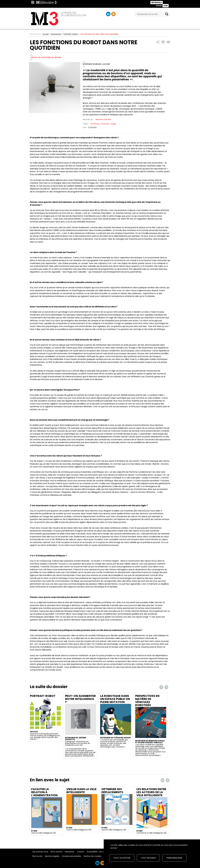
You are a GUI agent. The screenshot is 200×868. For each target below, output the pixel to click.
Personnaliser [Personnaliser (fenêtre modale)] (174, 858)
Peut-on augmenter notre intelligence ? (80, 699)
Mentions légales (52, 856)
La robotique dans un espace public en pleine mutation (115, 699)
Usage (113, 124)
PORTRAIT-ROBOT (71, 34)
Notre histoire (57, 852)
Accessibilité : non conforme (99, 852)
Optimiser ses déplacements (112, 791)
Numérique (95, 124)
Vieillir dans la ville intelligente (81, 791)
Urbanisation (56, 34)
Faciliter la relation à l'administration (44, 792)
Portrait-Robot (43, 696)
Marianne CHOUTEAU (103, 119)
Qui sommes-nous (40, 852)
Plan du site (37, 856)
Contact (81, 852)
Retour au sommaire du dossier (46, 57)
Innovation (105, 124)
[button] (158, 42)
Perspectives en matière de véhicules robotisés (147, 700)
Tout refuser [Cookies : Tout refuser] (148, 858)
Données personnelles (72, 856)
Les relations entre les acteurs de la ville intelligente (151, 792)
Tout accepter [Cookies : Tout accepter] (122, 858)
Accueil (46, 34)
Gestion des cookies (92, 856)
